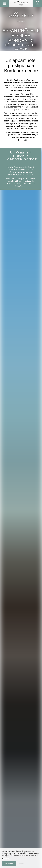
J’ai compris (9, 863)
